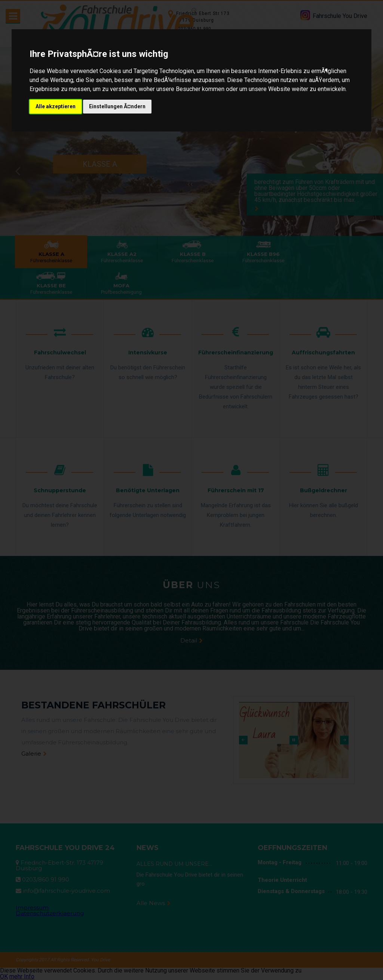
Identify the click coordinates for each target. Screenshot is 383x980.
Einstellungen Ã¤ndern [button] (117, 106)
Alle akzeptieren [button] (56, 106)
